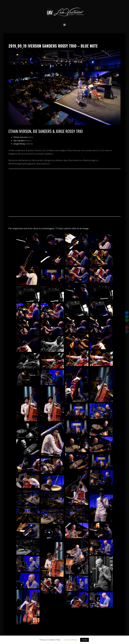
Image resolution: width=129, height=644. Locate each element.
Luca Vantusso (65, 12)
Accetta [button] (84, 640)
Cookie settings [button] (70, 640)
